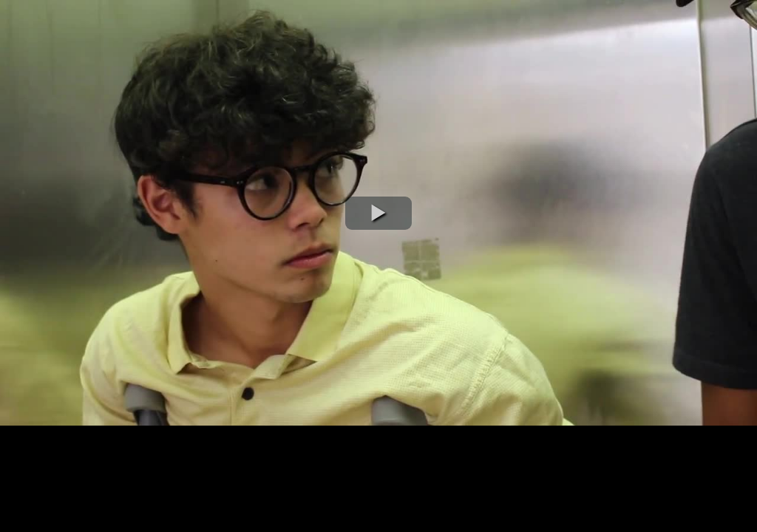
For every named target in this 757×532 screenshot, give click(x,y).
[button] (378, 213)
